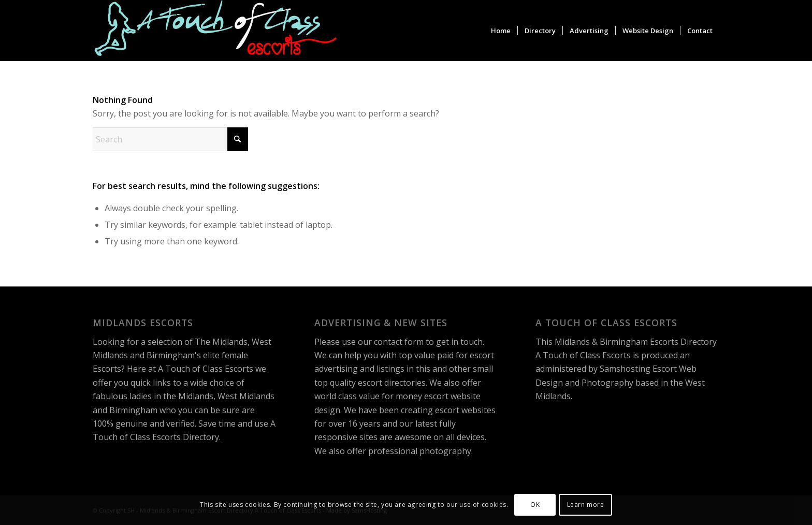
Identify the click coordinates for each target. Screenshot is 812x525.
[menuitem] (501, 31)
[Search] (170, 139)
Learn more (586, 505)
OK (535, 505)
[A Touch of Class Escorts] (216, 31)
